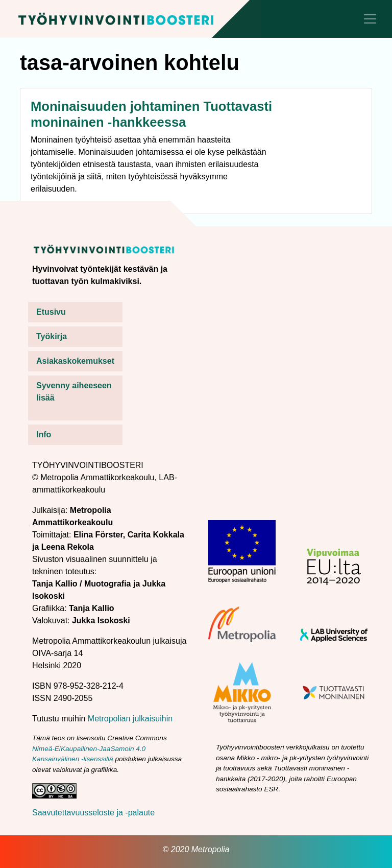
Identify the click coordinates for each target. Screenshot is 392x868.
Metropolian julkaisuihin (130, 719)
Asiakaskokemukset (75, 361)
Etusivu (51, 312)
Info (44, 435)
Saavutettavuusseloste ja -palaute (93, 813)
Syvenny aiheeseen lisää (74, 392)
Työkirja (52, 336)
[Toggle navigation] (370, 19)
